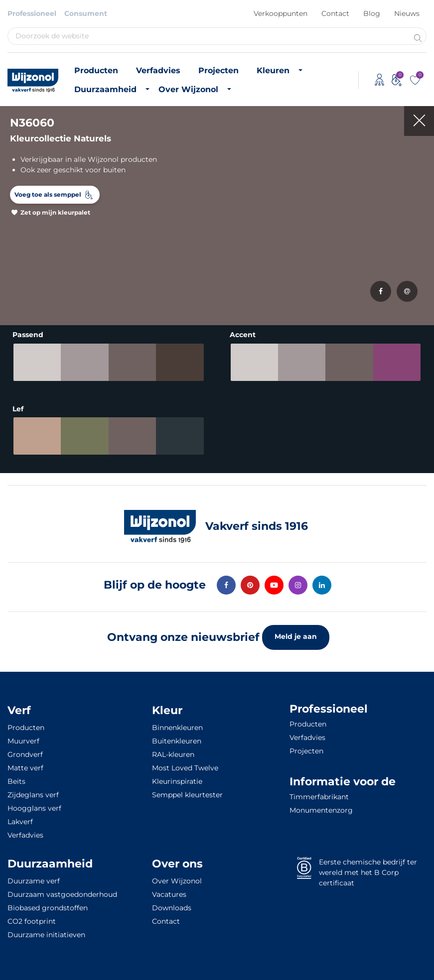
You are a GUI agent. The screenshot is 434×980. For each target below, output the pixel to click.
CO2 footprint (32, 921)
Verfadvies (158, 70)
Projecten (218, 70)
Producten (96, 70)
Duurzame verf (34, 881)
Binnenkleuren (177, 728)
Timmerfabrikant (319, 797)
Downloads (172, 908)
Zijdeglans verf (33, 795)
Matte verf (25, 768)
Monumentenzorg (321, 810)
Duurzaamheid (105, 89)
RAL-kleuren (173, 754)
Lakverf (20, 822)
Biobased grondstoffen (48, 908)
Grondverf (25, 754)
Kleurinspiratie (177, 781)
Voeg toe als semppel (48, 194)
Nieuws (407, 13)
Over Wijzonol (188, 89)
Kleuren (273, 70)
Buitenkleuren (177, 741)
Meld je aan (296, 636)
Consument (86, 13)
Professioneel (32, 13)
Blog (372, 13)
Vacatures (169, 894)
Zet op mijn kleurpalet (55, 212)
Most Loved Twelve (185, 768)
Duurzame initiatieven (46, 935)
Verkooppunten (281, 13)
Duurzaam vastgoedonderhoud (62, 894)
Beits (16, 781)
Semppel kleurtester (187, 795)
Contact (335, 13)
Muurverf (23, 741)
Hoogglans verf (34, 808)
